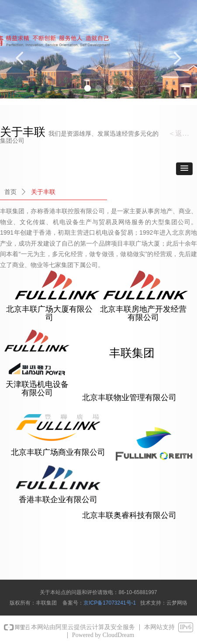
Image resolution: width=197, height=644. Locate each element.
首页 (10, 192)
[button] (184, 169)
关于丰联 (43, 192)
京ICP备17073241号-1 (110, 603)
